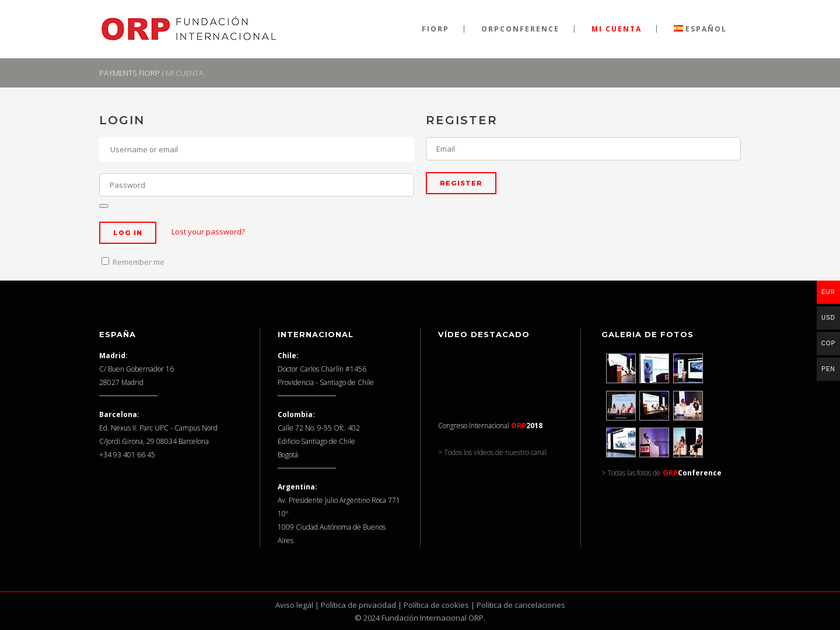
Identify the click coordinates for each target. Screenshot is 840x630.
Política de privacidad (358, 605)
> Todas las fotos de (661, 473)
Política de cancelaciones (521, 605)
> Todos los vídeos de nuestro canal (492, 452)
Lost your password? (208, 232)
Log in (128, 233)
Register (461, 183)
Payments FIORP (129, 73)
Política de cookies (436, 605)
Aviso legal (294, 605)
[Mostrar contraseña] (104, 206)
